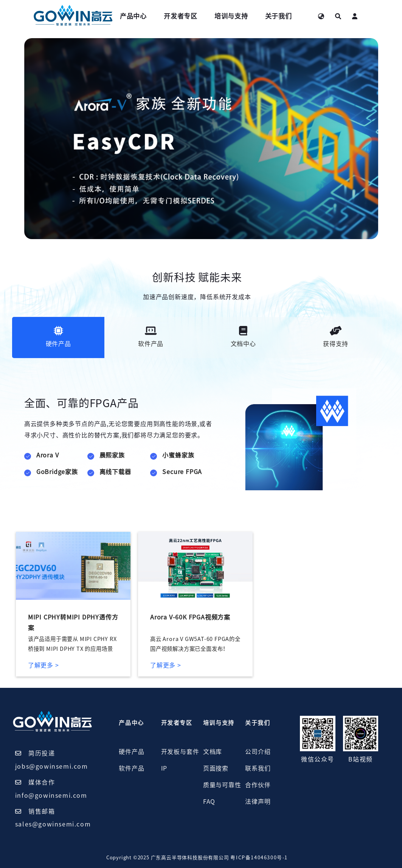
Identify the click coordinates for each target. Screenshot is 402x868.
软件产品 (131, 768)
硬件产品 (131, 752)
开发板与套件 (180, 752)
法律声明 (258, 802)
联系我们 (258, 768)
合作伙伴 (258, 785)
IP (164, 768)
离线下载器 (115, 472)
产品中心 (133, 16)
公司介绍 (258, 752)
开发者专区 (181, 16)
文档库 (213, 752)
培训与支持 (231, 16)
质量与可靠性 (222, 785)
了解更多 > (43, 665)
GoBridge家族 (57, 472)
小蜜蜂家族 (178, 455)
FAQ (209, 802)
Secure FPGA (182, 472)
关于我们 (279, 16)
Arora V (48, 455)
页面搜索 (216, 768)
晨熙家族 (112, 455)
